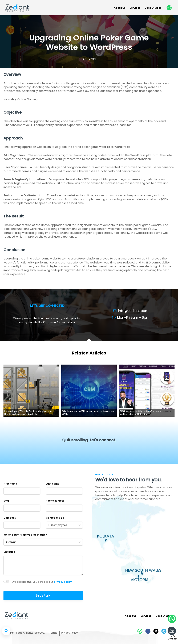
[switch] (6, 581)
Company (10, 518)
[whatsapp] (169, 8)
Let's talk (43, 595)
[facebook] (148, 631)
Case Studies (153, 8)
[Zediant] (17, 8)
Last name (53, 484)
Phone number (55, 501)
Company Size (55, 518)
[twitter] (156, 631)
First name (10, 484)
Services (135, 8)
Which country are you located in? (25, 535)
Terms (53, 633)
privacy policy (63, 582)
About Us (120, 8)
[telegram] (164, 631)
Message (9, 552)
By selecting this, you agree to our (33, 582)
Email (7, 501)
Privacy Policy (70, 633)
